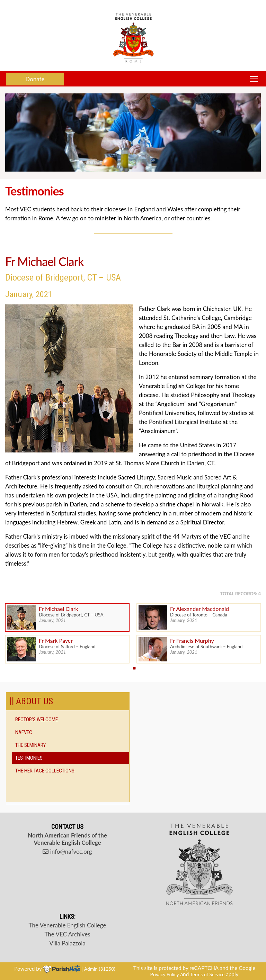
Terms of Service (207, 974)
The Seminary (30, 745)
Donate (35, 79)
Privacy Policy (165, 974)
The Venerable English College (68, 925)
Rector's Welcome (37, 720)
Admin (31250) (100, 969)
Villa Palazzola (67, 943)
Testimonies (29, 758)
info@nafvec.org (67, 851)
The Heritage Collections (45, 771)
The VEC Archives (67, 934)
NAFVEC (24, 732)
